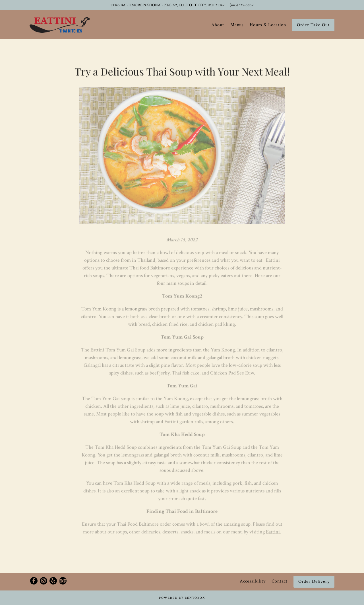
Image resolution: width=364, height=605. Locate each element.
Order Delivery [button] (314, 582)
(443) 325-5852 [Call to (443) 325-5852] (242, 5)
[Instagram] (44, 581)
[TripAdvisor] (63, 581)
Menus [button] (237, 25)
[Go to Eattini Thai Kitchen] (167, 5)
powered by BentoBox (182, 598)
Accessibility (253, 581)
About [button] (218, 25)
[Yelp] (53, 581)
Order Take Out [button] (313, 25)
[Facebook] (34, 581)
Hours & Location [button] (268, 25)
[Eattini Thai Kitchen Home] (60, 25)
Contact (280, 581)
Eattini (273, 533)
